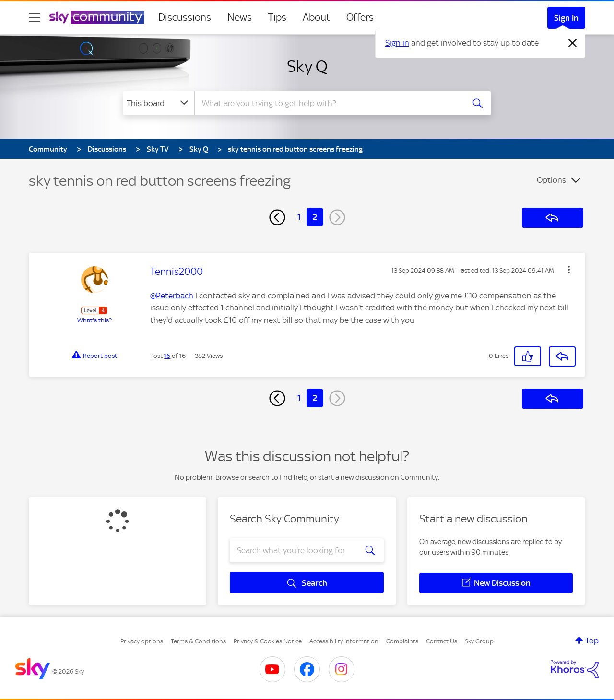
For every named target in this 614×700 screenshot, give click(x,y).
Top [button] (592, 641)
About (316, 17)
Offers (360, 17)
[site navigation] (35, 17)
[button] (569, 270)
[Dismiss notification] (573, 43)
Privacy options (142, 641)
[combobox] (328, 103)
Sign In (566, 18)
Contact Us (442, 641)
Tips (277, 17)
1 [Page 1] (299, 217)
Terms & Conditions (198, 641)
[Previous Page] (277, 217)
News (240, 17)
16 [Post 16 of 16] (167, 356)
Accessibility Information (344, 641)
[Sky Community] (97, 17)
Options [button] (551, 180)
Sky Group (479, 641)
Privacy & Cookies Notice (268, 641)
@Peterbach (172, 296)
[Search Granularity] (159, 103)
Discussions (185, 17)
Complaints (402, 641)
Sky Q (307, 66)
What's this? (94, 320)
